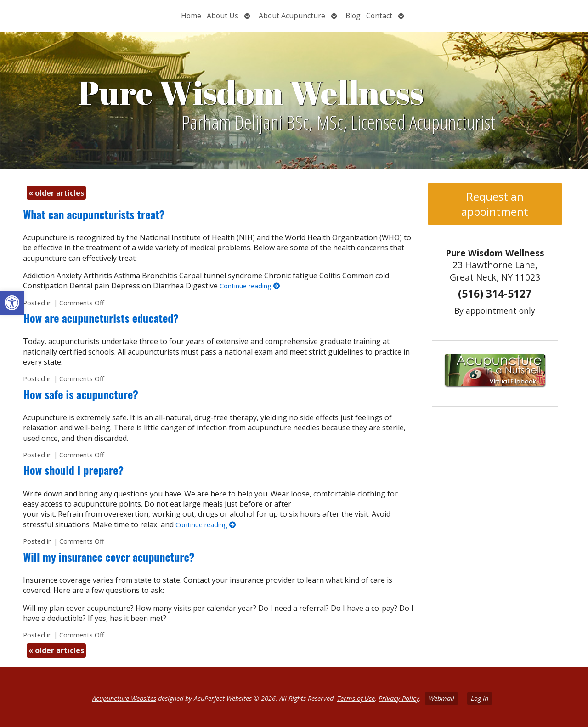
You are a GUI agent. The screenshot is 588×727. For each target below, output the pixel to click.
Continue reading (250, 286)
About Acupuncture (292, 16)
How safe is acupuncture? (80, 394)
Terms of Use (356, 698)
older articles (56, 193)
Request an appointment (495, 204)
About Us (223, 16)
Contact (379, 16)
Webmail (441, 698)
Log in (480, 698)
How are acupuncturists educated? (101, 318)
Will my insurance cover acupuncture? (109, 557)
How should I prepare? (73, 470)
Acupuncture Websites (124, 698)
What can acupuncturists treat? (94, 214)
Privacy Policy (399, 698)
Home (191, 16)
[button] (12, 303)
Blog (353, 16)
